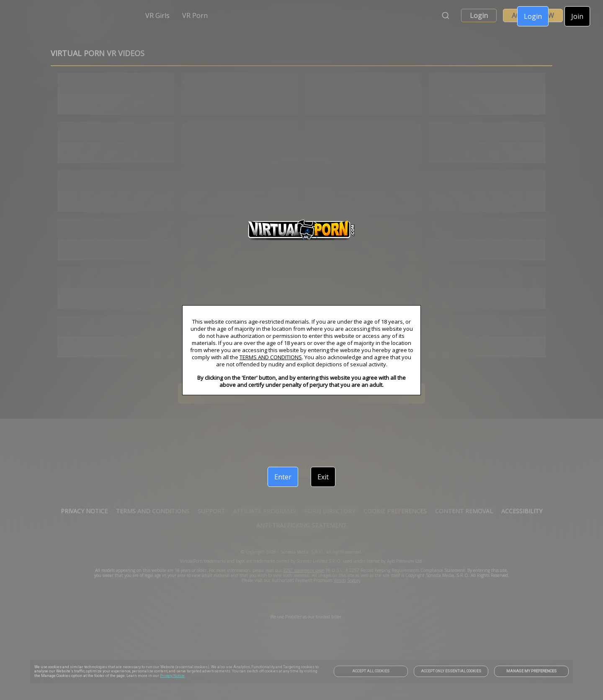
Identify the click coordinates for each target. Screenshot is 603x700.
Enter (283, 477)
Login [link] (533, 16)
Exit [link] (323, 477)
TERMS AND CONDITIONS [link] (271, 357)
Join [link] (577, 16)
